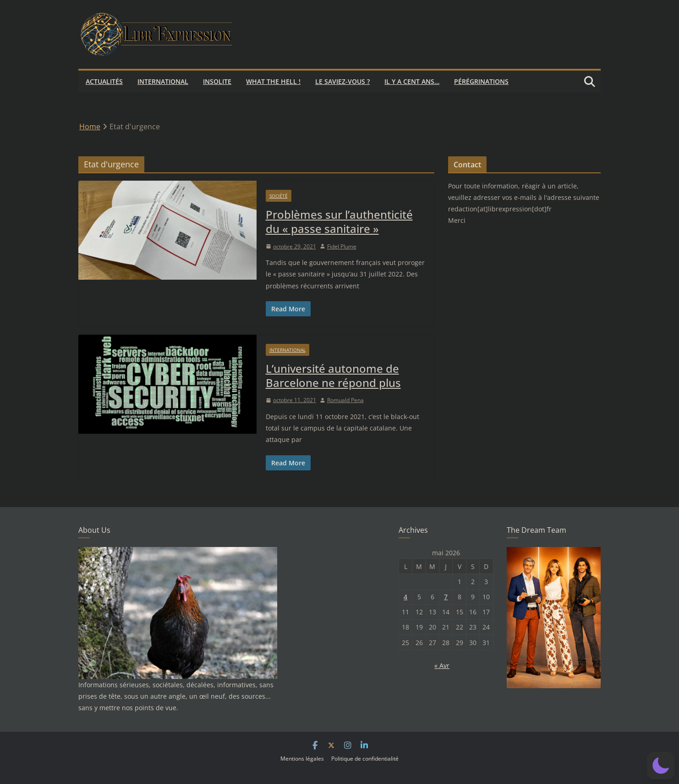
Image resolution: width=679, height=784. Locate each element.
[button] (661, 766)
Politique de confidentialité (365, 759)
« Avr (442, 665)
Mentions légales (302, 759)
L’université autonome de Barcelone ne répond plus (333, 375)
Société (279, 196)
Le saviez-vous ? (342, 81)
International (163, 81)
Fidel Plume (342, 246)
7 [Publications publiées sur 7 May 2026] (446, 597)
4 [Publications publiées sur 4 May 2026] (405, 597)
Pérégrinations (481, 81)
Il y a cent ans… (412, 81)
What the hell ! (273, 81)
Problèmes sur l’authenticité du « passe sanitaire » (339, 221)
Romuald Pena (345, 400)
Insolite (217, 81)
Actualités (104, 81)
